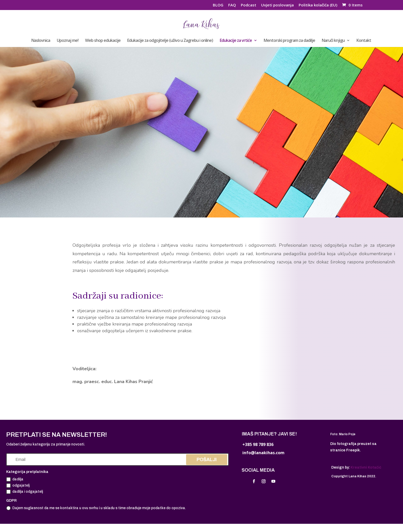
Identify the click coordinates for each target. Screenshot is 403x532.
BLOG (218, 5)
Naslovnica (41, 41)
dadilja (15, 479)
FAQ (232, 5)
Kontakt (364, 41)
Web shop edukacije (103, 41)
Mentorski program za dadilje (289, 41)
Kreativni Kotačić (366, 467)
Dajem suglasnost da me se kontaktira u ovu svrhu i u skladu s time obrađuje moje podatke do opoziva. (96, 508)
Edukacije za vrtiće (236, 41)
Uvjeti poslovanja (277, 5)
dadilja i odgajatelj (25, 492)
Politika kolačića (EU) (318, 5)
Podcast (249, 5)
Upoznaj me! (68, 41)
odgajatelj (18, 486)
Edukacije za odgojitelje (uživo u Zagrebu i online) (170, 41)
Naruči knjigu (333, 41)
